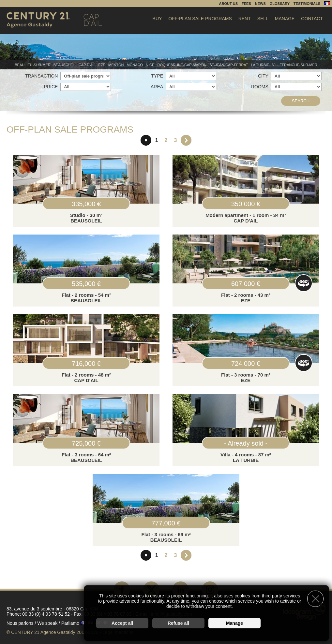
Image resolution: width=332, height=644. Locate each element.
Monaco (136, 65)
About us (228, 4)
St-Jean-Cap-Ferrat (229, 65)
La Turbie (260, 65)
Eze (102, 65)
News (260, 4)
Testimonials (307, 4)
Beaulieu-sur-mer (33, 65)
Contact (312, 19)
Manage (285, 19)
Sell (263, 19)
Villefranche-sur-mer (295, 65)
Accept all (122, 623)
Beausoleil (65, 65)
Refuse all (178, 623)
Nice (151, 65)
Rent (245, 19)
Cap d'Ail (88, 65)
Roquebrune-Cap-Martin (182, 65)
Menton (117, 65)
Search (301, 101)
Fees (246, 4)
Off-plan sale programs (200, 19)
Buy (157, 19)
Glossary (280, 4)
